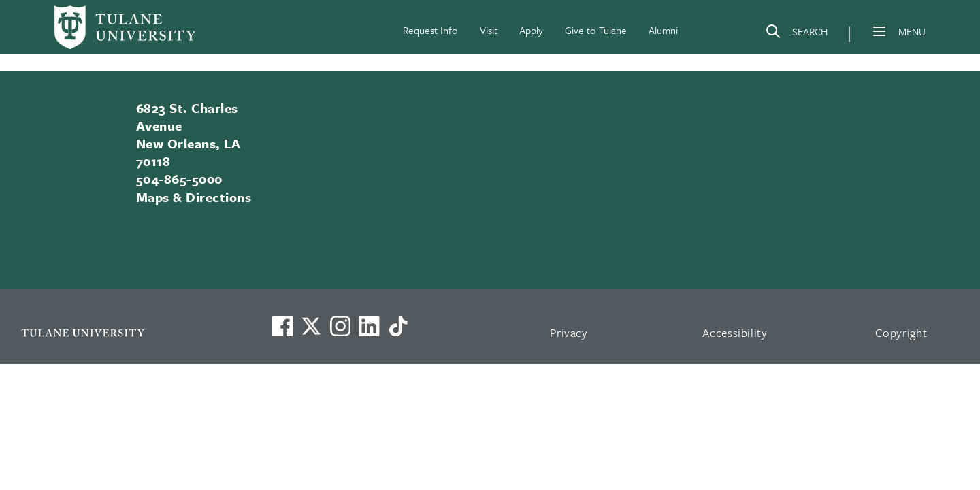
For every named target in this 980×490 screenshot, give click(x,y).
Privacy (569, 332)
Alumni (663, 30)
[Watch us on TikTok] (398, 326)
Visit (489, 30)
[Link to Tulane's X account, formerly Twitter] (311, 326)
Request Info (430, 30)
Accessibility (735, 332)
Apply (531, 30)
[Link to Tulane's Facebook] (340, 326)
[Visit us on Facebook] (282, 326)
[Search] (796, 34)
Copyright (901, 332)
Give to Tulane (596, 30)
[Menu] (879, 31)
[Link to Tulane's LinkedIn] (369, 326)
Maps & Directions (194, 197)
